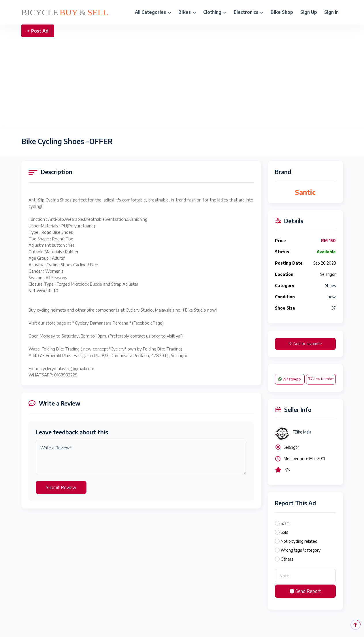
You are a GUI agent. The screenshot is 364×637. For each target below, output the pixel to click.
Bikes (187, 12)
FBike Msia (302, 432)
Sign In (331, 12)
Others (287, 559)
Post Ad (38, 31)
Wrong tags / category (301, 550)
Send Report (305, 591)
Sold (284, 532)
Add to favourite (305, 344)
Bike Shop (282, 12)
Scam (285, 523)
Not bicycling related (299, 541)
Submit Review (61, 487)
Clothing (215, 12)
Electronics (249, 12)
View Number (321, 379)
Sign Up (309, 12)
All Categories (153, 12)
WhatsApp (290, 379)
